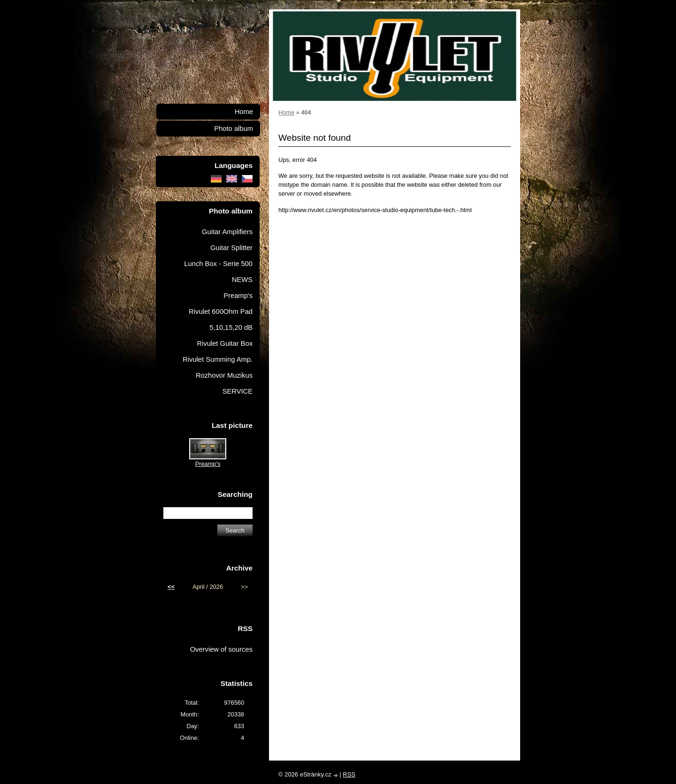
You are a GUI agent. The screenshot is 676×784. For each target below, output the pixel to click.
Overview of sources (221, 649)
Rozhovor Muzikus (224, 375)
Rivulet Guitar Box (225, 343)
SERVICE (238, 391)
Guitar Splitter (231, 248)
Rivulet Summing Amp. (218, 359)
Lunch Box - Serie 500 (218, 264)
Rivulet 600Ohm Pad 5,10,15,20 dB (221, 320)
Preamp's (238, 296)
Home (286, 112)
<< (171, 587)
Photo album (234, 129)
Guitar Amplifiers (227, 232)
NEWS (242, 280)
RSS (349, 774)
